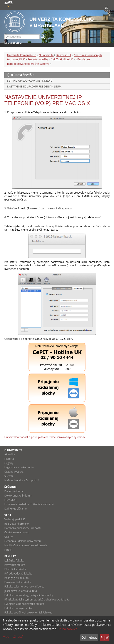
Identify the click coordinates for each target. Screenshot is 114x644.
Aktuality (10, 454)
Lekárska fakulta (14, 561)
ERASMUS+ (11, 500)
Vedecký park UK (15, 519)
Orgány (9, 463)
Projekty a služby (38, 59)
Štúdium (10, 487)
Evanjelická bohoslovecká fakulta (24, 604)
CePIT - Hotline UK (62, 59)
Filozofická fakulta (15, 569)
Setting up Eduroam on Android (30, 81)
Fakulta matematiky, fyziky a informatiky (29, 595)
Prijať (104, 637)
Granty (8, 537)
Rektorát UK (64, 55)
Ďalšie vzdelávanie (15, 509)
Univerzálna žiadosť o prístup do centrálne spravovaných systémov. (45, 437)
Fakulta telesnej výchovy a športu (24, 587)
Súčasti (9, 476)
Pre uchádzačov (14, 491)
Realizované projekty (17, 524)
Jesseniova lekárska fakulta (21, 591)
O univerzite (46, 55)
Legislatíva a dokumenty (19, 467)
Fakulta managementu (18, 608)
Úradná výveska (14, 472)
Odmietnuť (89, 637)
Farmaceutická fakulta (18, 582)
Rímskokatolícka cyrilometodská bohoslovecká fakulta (37, 600)
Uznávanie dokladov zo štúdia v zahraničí (29, 504)
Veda (8, 515)
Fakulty (10, 556)
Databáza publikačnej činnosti (23, 528)
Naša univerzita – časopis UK (22, 480)
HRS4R (8, 550)
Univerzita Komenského (22, 55)
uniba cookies (68, 629)
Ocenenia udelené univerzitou (23, 541)
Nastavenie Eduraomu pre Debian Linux (34, 87)
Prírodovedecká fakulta (18, 574)
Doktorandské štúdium (18, 496)
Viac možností (13, 637)
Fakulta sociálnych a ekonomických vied (28, 612)
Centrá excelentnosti (17, 532)
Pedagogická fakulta (16, 578)
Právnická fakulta (15, 565)
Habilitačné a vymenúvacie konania (26, 545)
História (9, 459)
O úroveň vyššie (22, 75)
